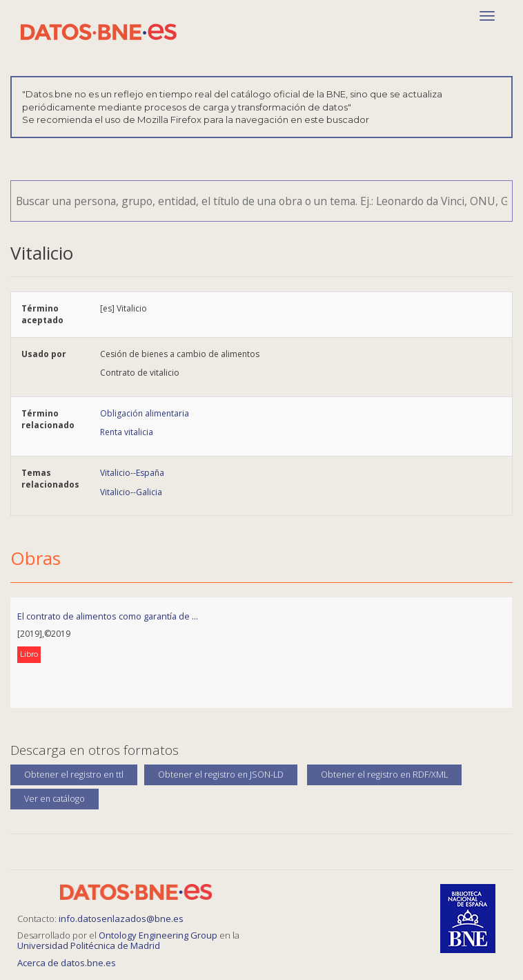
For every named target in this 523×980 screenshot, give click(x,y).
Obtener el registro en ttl (74, 775)
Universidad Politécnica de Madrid (89, 945)
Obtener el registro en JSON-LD (221, 775)
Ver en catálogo (55, 799)
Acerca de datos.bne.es (67, 963)
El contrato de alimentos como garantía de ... (108, 616)
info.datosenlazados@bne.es (121, 919)
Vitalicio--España (132, 473)
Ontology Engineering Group (159, 935)
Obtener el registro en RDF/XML (384, 775)
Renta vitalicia (127, 432)
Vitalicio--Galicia (131, 492)
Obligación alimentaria (145, 413)
